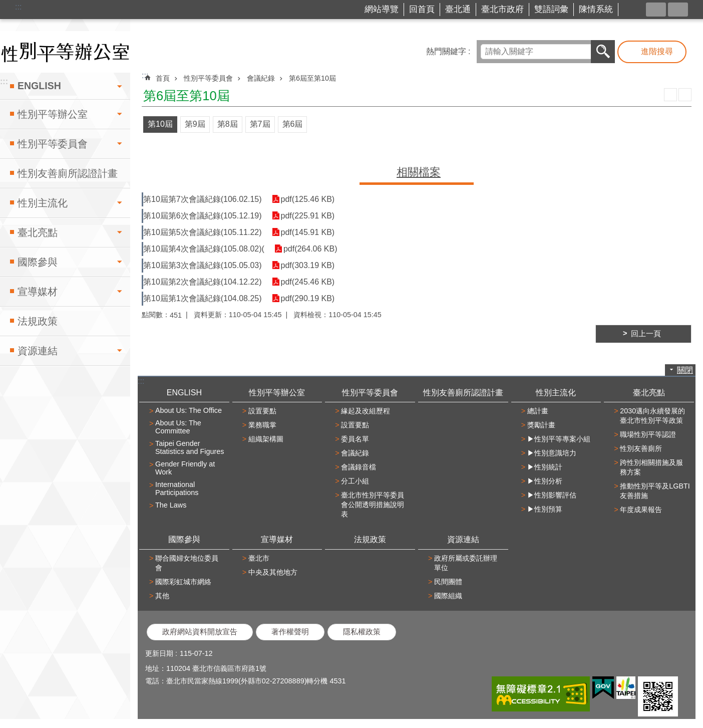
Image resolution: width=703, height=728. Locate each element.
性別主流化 (43, 203)
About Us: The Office (189, 410)
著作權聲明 (290, 632)
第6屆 (293, 124)
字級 (678, 10)
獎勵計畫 (541, 425)
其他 (162, 596)
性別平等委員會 (53, 144)
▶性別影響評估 (552, 495)
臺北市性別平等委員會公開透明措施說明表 (373, 505)
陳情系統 (596, 9)
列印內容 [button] (670, 95)
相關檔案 (419, 172)
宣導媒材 (38, 292)
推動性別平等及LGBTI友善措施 (655, 491)
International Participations (177, 489)
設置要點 (262, 411)
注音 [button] (685, 95)
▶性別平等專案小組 (559, 439)
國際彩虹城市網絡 (183, 582)
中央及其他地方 (273, 572)
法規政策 (38, 321)
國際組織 (448, 596)
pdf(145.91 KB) (308, 232)
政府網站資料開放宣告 (200, 632)
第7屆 (260, 124)
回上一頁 (646, 334)
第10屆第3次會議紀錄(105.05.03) (203, 265)
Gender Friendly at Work (185, 468)
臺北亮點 (38, 232)
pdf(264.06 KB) (310, 249)
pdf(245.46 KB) (308, 282)
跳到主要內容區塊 (5, 5)
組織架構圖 (266, 439)
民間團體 (448, 582)
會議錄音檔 (359, 467)
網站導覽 (382, 9)
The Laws (171, 505)
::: (18, 7)
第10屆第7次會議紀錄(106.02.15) (203, 199)
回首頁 (422, 9)
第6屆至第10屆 (312, 78)
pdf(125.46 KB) (308, 199)
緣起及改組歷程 (366, 411)
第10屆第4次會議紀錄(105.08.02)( (204, 249)
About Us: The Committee (178, 427)
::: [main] (145, 75)
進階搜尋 (657, 51)
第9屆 (195, 124)
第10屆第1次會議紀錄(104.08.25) (203, 298)
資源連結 (38, 351)
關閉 (685, 370)
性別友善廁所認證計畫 (68, 173)
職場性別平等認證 (648, 434)
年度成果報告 (641, 510)
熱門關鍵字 (446, 51)
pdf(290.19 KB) (308, 298)
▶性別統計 (545, 467)
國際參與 (38, 262)
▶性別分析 (545, 481)
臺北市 (259, 558)
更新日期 (159, 653)
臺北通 (458, 9)
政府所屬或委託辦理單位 (466, 563)
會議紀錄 (261, 78)
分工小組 (355, 481)
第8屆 (228, 124)
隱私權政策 (362, 632)
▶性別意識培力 (552, 453)
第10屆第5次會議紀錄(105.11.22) (203, 232)
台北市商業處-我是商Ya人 (634, 10)
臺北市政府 (502, 9)
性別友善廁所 (641, 448)
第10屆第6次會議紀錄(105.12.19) (203, 216)
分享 (656, 10)
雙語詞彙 (551, 9)
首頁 (163, 78)
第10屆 (160, 124)
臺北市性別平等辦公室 (65, 52)
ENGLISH (39, 86)
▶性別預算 (545, 509)
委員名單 (355, 439)
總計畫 (538, 411)
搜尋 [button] (603, 52)
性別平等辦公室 (53, 114)
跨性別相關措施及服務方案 (651, 467)
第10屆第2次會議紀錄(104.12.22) (203, 282)
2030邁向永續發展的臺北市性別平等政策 (652, 416)
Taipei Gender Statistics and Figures (190, 447)
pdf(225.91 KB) (308, 216)
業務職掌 (262, 425)
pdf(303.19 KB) (308, 265)
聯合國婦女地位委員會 (187, 563)
